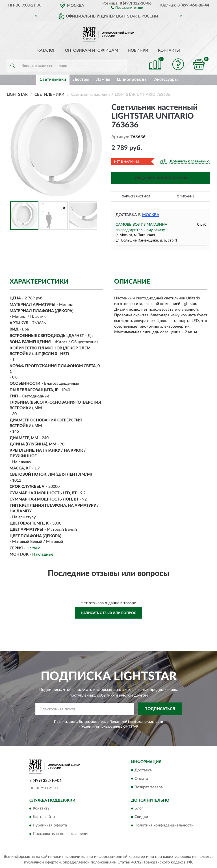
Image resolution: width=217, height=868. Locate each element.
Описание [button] (185, 196)
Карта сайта (44, 817)
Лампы (103, 80)
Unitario (33, 548)
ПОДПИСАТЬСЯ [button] (160, 709)
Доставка (143, 770)
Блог (139, 808)
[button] (127, 7)
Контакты (169, 51)
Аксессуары (166, 80)
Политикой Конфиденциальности (136, 722)
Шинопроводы (132, 80)
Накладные (43, 554)
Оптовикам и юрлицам (92, 51)
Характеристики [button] (136, 196)
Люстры (81, 80)
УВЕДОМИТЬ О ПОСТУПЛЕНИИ (161, 178)
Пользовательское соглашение (61, 834)
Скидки (141, 817)
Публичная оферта (50, 825)
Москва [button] (151, 215)
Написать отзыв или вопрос (108, 613)
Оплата (141, 779)
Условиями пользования (101, 726)
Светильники (53, 80)
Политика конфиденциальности (164, 825)
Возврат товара (149, 787)
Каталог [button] (46, 51)
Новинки (138, 51)
